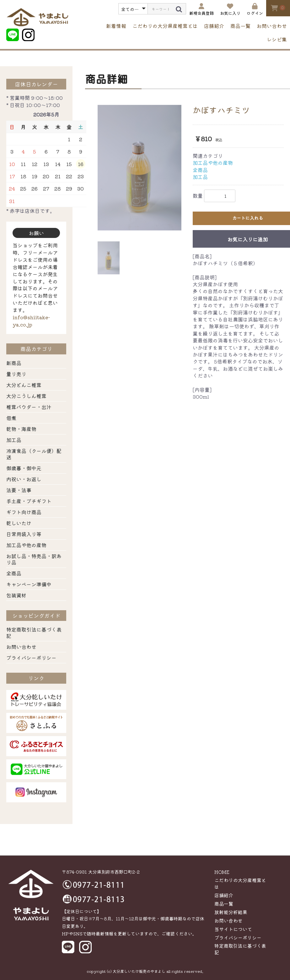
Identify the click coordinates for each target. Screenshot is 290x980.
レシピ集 (277, 39)
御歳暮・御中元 (24, 468)
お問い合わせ (272, 26)
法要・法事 (19, 490)
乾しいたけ (19, 523)
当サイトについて (233, 929)
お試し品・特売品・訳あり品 (34, 559)
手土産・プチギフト (29, 501)
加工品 (14, 440)
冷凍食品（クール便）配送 (34, 454)
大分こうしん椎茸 (26, 396)
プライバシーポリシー (31, 658)
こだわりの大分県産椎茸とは (165, 26)
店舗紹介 (214, 26)
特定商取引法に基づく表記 (34, 633)
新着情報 (116, 26)
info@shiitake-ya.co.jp (31, 321)
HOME (222, 872)
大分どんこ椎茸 (24, 385)
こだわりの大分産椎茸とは (240, 883)
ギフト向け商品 (24, 512)
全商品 (14, 573)
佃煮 (11, 418)
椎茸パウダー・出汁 (29, 407)
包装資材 (16, 595)
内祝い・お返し (24, 479)
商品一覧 (240, 26)
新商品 (14, 363)
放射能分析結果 (231, 912)
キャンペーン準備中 (29, 584)
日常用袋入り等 (24, 534)
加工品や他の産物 (26, 545)
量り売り (16, 374)
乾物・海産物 (21, 429)
